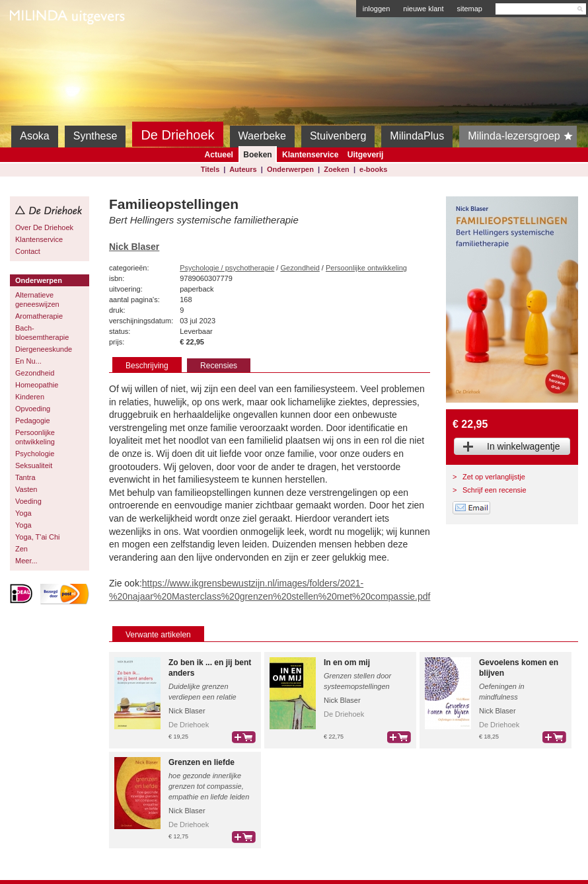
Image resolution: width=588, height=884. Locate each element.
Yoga (23, 513)
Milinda (37, 48)
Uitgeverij (366, 155)
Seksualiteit (34, 465)
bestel (244, 737)
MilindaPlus (417, 136)
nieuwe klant (423, 9)
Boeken (257, 155)
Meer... (26, 561)
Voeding (28, 501)
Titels (210, 169)
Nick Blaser (134, 247)
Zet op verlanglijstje (494, 477)
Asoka (34, 136)
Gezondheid (35, 373)
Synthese (95, 136)
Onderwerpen (290, 169)
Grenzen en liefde (202, 762)
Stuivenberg (338, 136)
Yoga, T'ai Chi (38, 537)
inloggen (377, 9)
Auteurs (243, 169)
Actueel (219, 155)
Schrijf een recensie (495, 490)
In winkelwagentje (524, 446)
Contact (28, 251)
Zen (21, 549)
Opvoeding (33, 409)
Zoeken (337, 169)
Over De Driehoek (44, 227)
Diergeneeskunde (44, 349)
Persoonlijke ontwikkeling (35, 437)
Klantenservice (310, 155)
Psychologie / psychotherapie (227, 268)
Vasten (26, 489)
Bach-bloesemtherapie (42, 333)
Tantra (25, 477)
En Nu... (28, 361)
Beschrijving (147, 366)
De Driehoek (177, 135)
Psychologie (35, 454)
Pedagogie (33, 421)
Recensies (219, 366)
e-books (373, 169)
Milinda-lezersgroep (522, 136)
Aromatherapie (39, 316)
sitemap (469, 9)
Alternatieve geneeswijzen (37, 300)
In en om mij (347, 663)
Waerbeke (262, 136)
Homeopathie (37, 385)
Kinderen (30, 397)
